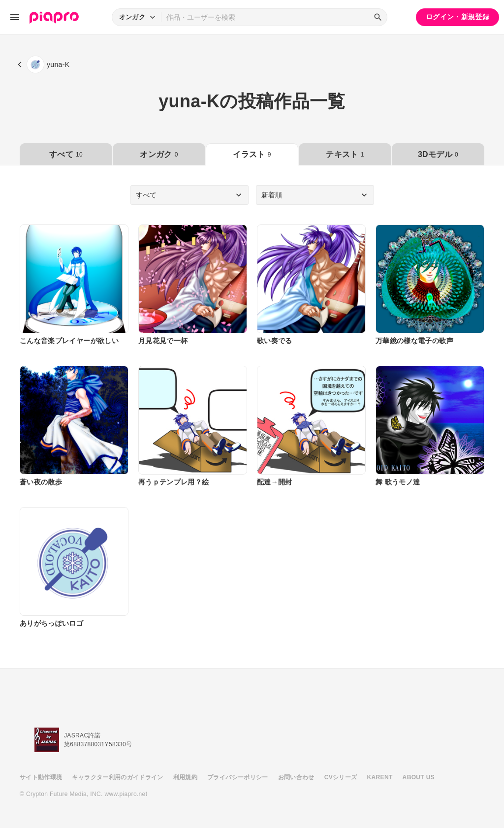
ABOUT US (419, 777)
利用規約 (185, 777)
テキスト (345, 154)
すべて (66, 154)
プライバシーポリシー (238, 777)
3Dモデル (438, 154)
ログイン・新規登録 (457, 17)
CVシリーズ (341, 777)
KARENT (380, 777)
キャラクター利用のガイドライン (117, 777)
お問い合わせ (296, 777)
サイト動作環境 (41, 777)
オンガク (159, 154)
